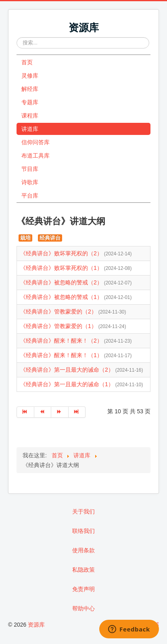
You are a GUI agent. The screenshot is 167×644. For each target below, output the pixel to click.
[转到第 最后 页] (77, 412)
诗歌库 (30, 182)
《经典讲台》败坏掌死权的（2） (62, 253)
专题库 (30, 102)
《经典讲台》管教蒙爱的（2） (59, 311)
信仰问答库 (35, 142)
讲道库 (30, 129)
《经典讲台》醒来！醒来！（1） (62, 355)
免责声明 (83, 589)
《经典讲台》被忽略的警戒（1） (62, 297)
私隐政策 (83, 570)
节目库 (30, 169)
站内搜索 (17, 37)
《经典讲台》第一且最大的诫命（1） (68, 384)
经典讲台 (50, 238)
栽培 (25, 238)
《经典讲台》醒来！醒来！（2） (62, 341)
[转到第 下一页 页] (60, 412)
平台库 (30, 196)
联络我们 (83, 531)
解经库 (30, 89)
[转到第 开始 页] (25, 412)
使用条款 (83, 550)
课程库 (30, 116)
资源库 (36, 625)
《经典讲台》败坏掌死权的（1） (62, 268)
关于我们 (83, 511)
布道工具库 (35, 156)
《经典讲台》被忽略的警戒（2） (62, 282)
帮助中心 (83, 608)
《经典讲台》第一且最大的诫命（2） (68, 370)
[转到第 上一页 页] (43, 412)
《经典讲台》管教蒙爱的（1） (59, 326)
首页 (27, 62)
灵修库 (30, 76)
